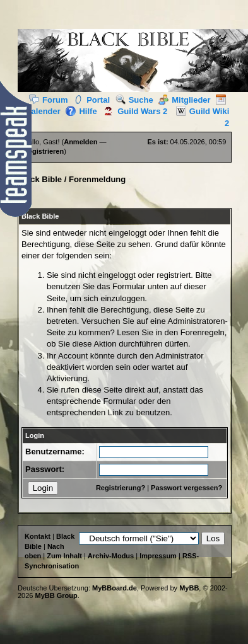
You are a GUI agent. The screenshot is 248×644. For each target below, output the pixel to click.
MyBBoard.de (115, 588)
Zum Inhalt (64, 556)
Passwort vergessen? (186, 488)
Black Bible (40, 179)
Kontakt (38, 536)
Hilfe (81, 111)
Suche (134, 100)
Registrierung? (121, 488)
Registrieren (44, 151)
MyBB (189, 588)
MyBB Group (56, 595)
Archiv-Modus (111, 556)
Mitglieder (184, 100)
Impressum (158, 556)
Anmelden (80, 142)
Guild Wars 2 (133, 111)
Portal (92, 100)
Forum (48, 100)
